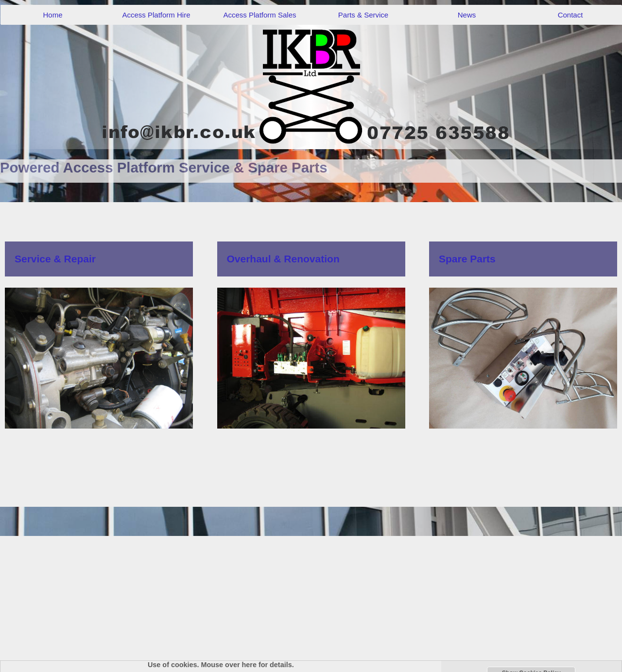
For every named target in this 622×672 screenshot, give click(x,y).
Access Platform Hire (156, 15)
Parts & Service (363, 15)
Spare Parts (467, 259)
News (467, 15)
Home (52, 15)
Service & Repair (55, 259)
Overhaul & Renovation (283, 259)
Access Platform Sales (259, 15)
